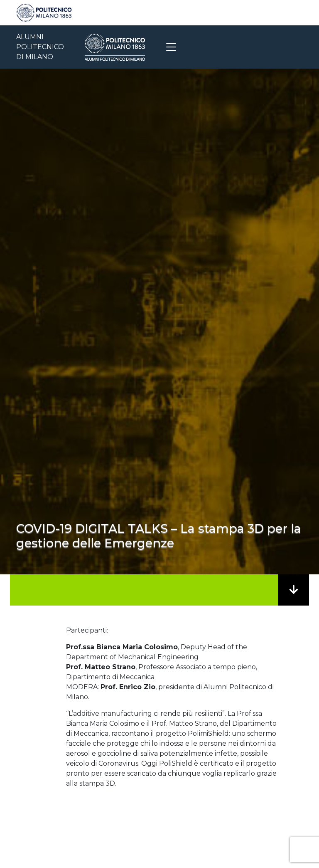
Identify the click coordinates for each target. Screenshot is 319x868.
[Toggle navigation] (171, 47)
